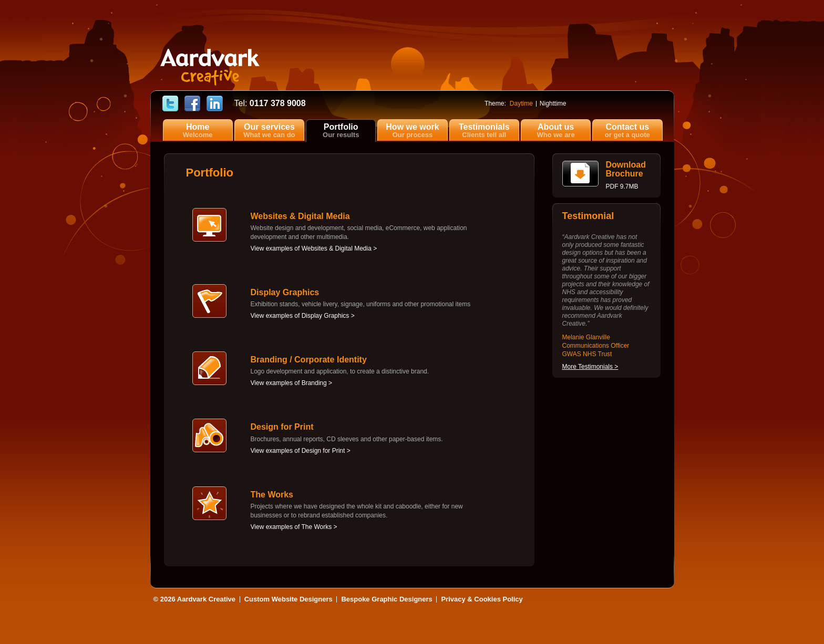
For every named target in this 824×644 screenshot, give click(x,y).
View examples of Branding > (292, 383)
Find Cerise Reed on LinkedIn (215, 104)
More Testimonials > (590, 367)
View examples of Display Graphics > (303, 316)
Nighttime (553, 103)
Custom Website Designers (289, 599)
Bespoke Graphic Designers (387, 599)
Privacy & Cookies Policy (482, 599)
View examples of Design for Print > (301, 451)
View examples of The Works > (294, 527)
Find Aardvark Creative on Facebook (193, 104)
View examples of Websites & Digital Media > (314, 248)
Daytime (521, 103)
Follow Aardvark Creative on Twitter (171, 104)
